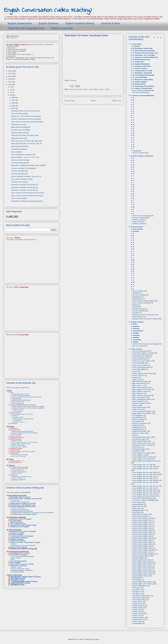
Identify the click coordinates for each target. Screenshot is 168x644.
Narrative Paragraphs (17, 535)
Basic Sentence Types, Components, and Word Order (26, 499)
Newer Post (69, 101)
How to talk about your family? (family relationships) (27, 122)
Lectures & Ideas (111, 23)
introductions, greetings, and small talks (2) (24, 187)
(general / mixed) (17, 567)
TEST (135, 324)
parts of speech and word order (20, 502)
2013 (10, 85)
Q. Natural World (139, 84)
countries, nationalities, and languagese (24, 168)
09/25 (13, 106)
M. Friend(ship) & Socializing (143, 75)
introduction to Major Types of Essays (26, 577)
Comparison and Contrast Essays (24, 581)
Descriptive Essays (18, 578)
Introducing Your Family (18, 125)
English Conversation (20, 23)
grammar (136, 326)
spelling (136, 337)
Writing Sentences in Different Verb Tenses (23, 503)
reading (135, 333)
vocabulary (137, 340)
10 (11, 92)
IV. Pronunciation (137, 227)
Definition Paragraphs (17, 539)
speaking (136, 335)
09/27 (13, 100)
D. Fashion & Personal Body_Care (145, 53)
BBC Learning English (22, 287)
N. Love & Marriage (140, 77)
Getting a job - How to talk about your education (26, 116)
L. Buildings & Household (142, 73)
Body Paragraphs (16, 563)
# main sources (136, 349)
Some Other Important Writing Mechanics (23, 506)
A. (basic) (136, 46)
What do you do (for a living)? (20, 160)
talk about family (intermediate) (21, 130)
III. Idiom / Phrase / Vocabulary (141, 156)
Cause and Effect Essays (21, 583)
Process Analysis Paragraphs (19, 547)
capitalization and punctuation (20, 510)
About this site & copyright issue (26, 28)
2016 (10, 76)
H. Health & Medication (141, 64)
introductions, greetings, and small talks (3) (24, 185)
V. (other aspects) (137, 322)
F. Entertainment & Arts (141, 60)
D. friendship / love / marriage (143, 55)
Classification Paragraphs (18, 541)
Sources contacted (62, 28)
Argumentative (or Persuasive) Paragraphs (24, 545)
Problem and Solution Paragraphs (24, 549)
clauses (15, 423)
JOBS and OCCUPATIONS (20, 146)
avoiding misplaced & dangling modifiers (24, 514)
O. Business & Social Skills (143, 80)
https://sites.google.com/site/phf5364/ (18, 388)
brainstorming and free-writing (20, 569)
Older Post (116, 101)
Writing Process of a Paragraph (19, 527)
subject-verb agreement (18, 508)
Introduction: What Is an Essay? (20, 553)
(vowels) (136, 231)
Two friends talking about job (20, 163)
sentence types (16, 500)
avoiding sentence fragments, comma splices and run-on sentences (33, 513)
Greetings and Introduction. (20, 182)
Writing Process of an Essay (18, 566)
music (107, 89)
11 (11, 90)
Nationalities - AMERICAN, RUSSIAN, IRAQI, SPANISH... (29, 165)
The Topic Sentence (16, 520)
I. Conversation (136, 44)
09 (11, 95)
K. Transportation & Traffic (142, 71)
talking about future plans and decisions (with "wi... (27, 144)
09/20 (13, 108)
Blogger (96, 639)
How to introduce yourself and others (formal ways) (27, 196)
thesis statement (16, 558)
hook (13, 559)
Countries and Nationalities (20, 171)
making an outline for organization (22, 570)
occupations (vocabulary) (19, 149)
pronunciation (138, 331)
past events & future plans (78, 89)
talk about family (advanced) (20, 133)
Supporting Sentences (17, 522)
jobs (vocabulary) (17, 152)
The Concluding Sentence (18, 524)
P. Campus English (140, 82)
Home (93, 101)
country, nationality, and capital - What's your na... (27, 176)
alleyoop (73, 80)
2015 (10, 79)
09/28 (13, 98)
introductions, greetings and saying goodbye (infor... (27, 201)
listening (136, 329)
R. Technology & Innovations (143, 86)
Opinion (14, 544)
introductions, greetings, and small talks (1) (24, 190)
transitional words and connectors (22, 511)
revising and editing (18, 572)
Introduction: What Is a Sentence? (21, 497)
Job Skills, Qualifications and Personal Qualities (26, 119)
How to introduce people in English (22, 179)
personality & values (97, 89)
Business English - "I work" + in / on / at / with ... (26, 157)
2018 (10, 71)
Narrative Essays (17, 580)
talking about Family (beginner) (21, 127)
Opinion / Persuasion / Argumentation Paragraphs (25, 542)
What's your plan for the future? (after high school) (27, 141)
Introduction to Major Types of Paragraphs (23, 531)
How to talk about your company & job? (23, 155)
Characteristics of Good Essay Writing (22, 564)
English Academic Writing (80, 23)
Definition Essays (18, 584)
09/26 (13, 103)
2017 (10, 74)
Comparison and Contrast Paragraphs (22, 536)
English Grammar (49, 23)
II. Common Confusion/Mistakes (142, 96)
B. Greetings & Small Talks (142, 48)
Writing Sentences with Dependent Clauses (23, 505)
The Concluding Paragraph (18, 561)
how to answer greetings (19, 198)
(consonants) (137, 229)
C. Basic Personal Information (144, 51)
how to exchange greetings (20, 114)
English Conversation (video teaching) (48, 10)
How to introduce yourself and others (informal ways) (28, 193)
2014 (10, 82)
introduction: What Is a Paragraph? (21, 519)
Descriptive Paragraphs (17, 533)
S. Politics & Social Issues (142, 88)
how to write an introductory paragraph (23, 556)
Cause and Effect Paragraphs (19, 538)
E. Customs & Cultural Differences (145, 57)
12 (11, 87)
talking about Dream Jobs (19, 138)
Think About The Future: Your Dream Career (25, 135)
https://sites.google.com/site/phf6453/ (19, 492)
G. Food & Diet (138, 62)
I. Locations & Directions (142, 66)
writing (135, 342)
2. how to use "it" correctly (18, 456)
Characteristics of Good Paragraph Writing (23, 525)
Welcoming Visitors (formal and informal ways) (26, 111)
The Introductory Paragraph (19, 555)
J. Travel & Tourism (140, 68)
